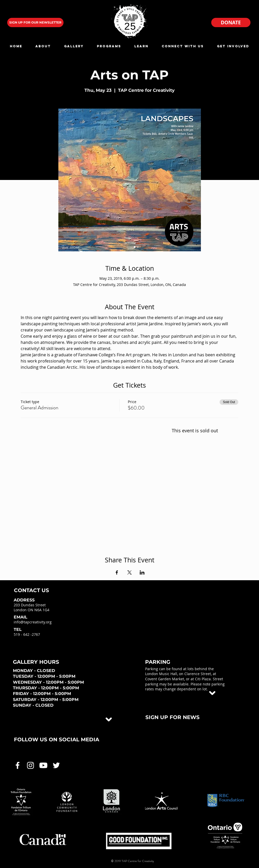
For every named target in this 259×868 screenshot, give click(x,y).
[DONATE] (231, 22)
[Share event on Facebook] (117, 572)
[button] (43, 46)
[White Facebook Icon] (18, 765)
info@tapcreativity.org (33, 622)
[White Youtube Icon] (43, 765)
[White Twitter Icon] (56, 765)
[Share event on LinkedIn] (142, 572)
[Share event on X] (129, 572)
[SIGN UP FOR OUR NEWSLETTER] (35, 22)
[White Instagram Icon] (30, 765)
